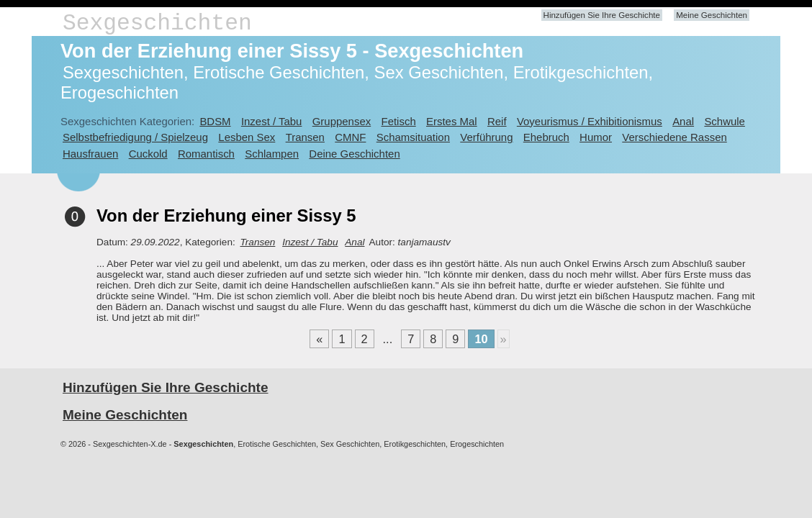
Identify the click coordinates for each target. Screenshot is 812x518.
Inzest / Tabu (272, 121)
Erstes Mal (452, 121)
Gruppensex (342, 121)
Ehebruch (546, 137)
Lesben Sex (247, 137)
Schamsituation (413, 137)
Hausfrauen (90, 154)
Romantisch (206, 154)
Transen (305, 137)
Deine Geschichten (354, 154)
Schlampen (272, 154)
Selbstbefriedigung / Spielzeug (135, 137)
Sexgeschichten (157, 23)
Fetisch (399, 121)
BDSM (215, 121)
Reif (497, 121)
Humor (596, 137)
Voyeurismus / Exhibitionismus (590, 121)
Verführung (486, 137)
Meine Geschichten (712, 15)
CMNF (350, 137)
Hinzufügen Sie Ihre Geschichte (602, 15)
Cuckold (148, 154)
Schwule (725, 121)
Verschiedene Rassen (674, 137)
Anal (683, 121)
